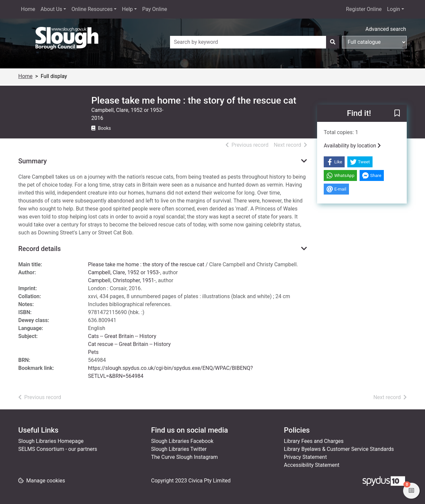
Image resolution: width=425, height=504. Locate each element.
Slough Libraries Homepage (51, 441)
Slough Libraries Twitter (179, 449)
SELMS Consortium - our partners (58, 449)
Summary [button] (33, 161)
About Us (51, 9)
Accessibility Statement (312, 465)
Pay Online (155, 9)
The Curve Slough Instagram (184, 457)
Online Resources (92, 9)
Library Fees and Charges (314, 441)
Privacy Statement (305, 457)
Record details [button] (40, 249)
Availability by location (352, 146)
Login (393, 9)
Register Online (364, 9)
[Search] (333, 42)
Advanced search (386, 29)
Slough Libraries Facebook (182, 441)
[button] (397, 114)
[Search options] (374, 42)
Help (127, 9)
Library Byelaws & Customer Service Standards (339, 449)
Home (28, 9)
